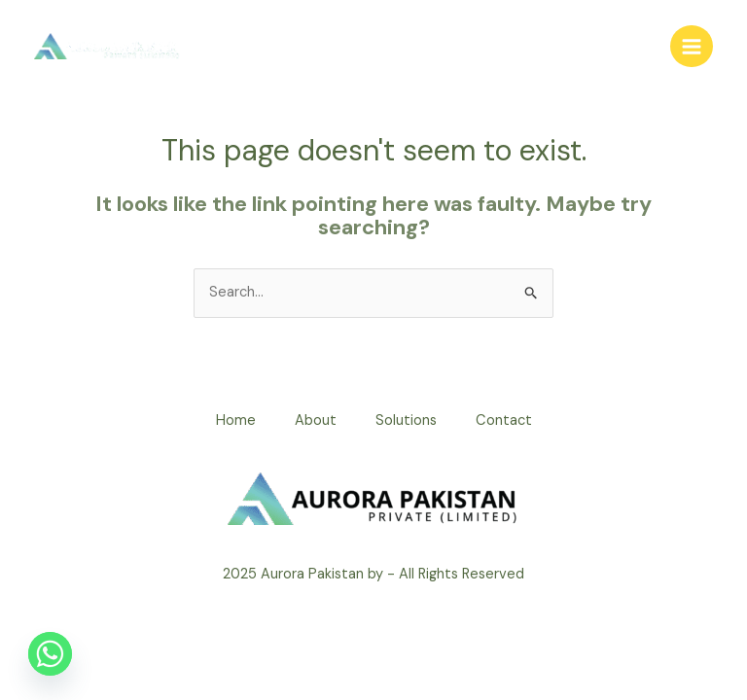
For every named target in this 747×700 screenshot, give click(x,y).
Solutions (406, 420)
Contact (504, 420)
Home (236, 420)
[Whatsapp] (50, 654)
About (316, 420)
